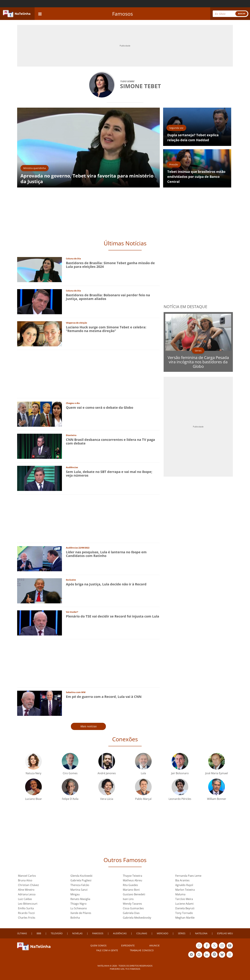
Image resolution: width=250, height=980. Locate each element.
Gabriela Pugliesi (81, 880)
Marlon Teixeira (185, 890)
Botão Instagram (222, 946)
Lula (143, 773)
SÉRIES (182, 933)
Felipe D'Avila (70, 799)
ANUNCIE (154, 945)
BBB (39, 933)
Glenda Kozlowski (81, 876)
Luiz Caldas (25, 899)
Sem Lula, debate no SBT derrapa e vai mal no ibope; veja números (109, 474)
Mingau (75, 894)
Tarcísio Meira (184, 899)
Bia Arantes (182, 880)
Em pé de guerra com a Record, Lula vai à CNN (104, 697)
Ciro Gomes (70, 773)
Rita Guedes (130, 885)
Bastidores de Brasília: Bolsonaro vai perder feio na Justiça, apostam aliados (108, 297)
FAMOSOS (98, 933)
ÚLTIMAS (22, 933)
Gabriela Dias (131, 913)
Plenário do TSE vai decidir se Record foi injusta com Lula (113, 616)
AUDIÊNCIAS (120, 933)
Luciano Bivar (34, 799)
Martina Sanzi (79, 890)
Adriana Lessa (27, 894)
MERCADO (163, 933)
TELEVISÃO (57, 933)
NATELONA (201, 933)
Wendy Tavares (132, 904)
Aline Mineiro (26, 890)
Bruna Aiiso (25, 880)
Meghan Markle (185, 918)
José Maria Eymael (217, 773)
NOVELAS (77, 933)
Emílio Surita (26, 908)
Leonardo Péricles (180, 799)
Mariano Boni (131, 890)
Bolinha (75, 918)
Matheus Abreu (132, 880)
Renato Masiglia (80, 899)
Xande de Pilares (81, 913)
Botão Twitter (214, 946)
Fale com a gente (107, 950)
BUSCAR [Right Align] (241, 14)
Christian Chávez (28, 885)
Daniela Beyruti (185, 908)
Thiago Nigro (78, 904)
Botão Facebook (207, 946)
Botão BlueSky (222, 955)
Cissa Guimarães (133, 908)
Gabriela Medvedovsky (137, 918)
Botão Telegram (191, 955)
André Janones (107, 773)
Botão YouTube (230, 946)
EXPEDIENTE (128, 945)
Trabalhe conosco (142, 950)
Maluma (180, 894)
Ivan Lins (128, 899)
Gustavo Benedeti (134, 894)
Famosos (123, 14)
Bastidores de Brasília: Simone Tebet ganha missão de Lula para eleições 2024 (110, 265)
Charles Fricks (27, 918)
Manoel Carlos (27, 876)
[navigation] (40, 14)
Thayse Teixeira (132, 876)
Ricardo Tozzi (26, 913)
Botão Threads (230, 955)
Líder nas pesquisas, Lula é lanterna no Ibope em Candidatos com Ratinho (106, 554)
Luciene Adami (184, 904)
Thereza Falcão (80, 885)
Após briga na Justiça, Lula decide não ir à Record (106, 584)
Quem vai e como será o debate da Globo (100, 407)
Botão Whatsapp (199, 946)
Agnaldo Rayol (184, 885)
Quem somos (98, 945)
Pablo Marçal (143, 799)
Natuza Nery (33, 773)
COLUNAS (142, 933)
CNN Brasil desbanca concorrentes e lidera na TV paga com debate (110, 441)
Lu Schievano (79, 908)
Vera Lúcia (107, 799)
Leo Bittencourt (28, 904)
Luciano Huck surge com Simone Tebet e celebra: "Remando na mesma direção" (106, 329)
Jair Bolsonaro (180, 773)
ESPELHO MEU (225, 933)
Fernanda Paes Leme (188, 876)
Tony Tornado (184, 913)
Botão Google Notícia (199, 955)
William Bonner (217, 799)
